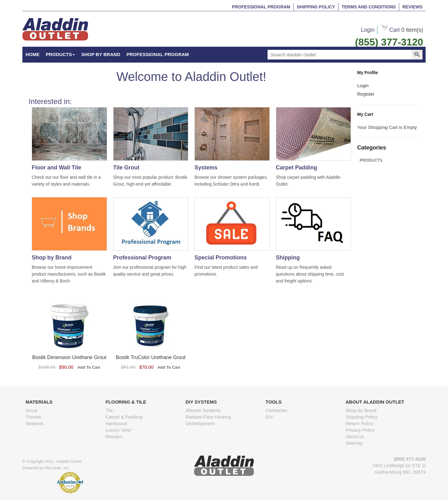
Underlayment (200, 423)
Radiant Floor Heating (208, 417)
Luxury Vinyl (118, 430)
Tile (109, 410)
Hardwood (116, 423)
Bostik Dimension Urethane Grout (69, 357)
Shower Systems (203, 410)
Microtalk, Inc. (57, 468)
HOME (33, 54)
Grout (31, 410)
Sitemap (354, 443)
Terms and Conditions (369, 7)
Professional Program (261, 7)
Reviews (412, 7)
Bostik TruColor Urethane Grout (151, 357)
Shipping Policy (316, 7)
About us (355, 436)
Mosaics (114, 436)
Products (60, 54)
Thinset (33, 417)
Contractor (277, 410)
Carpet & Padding (124, 417)
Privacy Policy (360, 430)
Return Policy (359, 423)
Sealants (35, 423)
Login (368, 30)
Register (366, 94)
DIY (270, 417)
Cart (402, 30)
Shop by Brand (101, 54)
